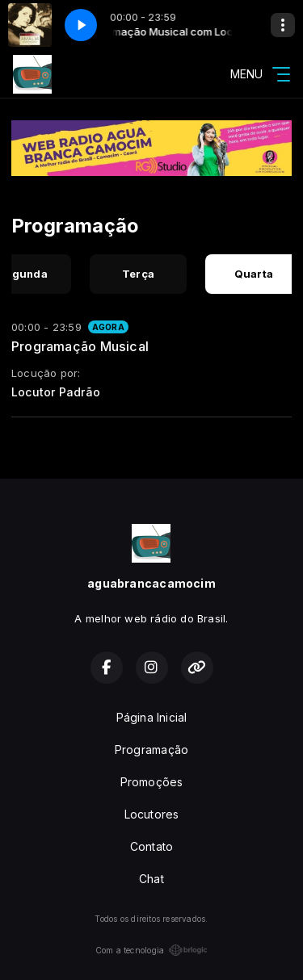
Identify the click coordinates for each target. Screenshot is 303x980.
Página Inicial (152, 717)
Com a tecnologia (151, 950)
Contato (151, 846)
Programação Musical (80, 346)
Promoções (152, 782)
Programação (151, 750)
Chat (151, 879)
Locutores (152, 814)
